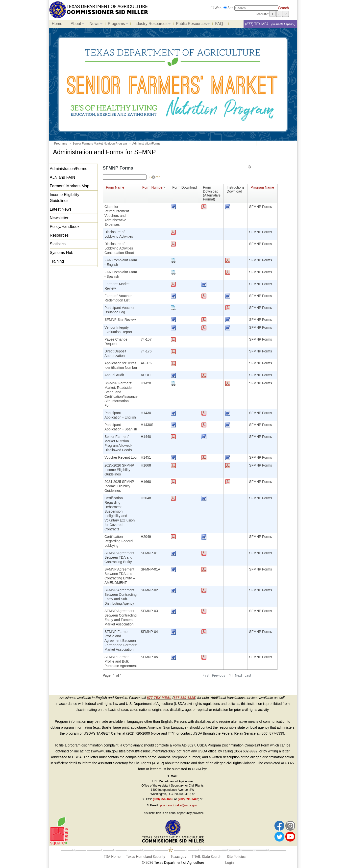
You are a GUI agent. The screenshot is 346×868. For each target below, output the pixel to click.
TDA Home (112, 857)
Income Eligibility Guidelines (64, 198)
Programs (117, 25)
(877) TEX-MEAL (258, 24)
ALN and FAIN (62, 177)
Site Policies (236, 857)
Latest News (61, 209)
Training (57, 261)
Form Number (154, 187)
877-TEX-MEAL (159, 698)
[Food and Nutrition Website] (99, 9)
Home (57, 24)
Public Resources (192, 25)
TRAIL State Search (206, 857)
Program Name (262, 187)
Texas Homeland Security (146, 857)
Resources (59, 235)
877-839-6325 (184, 698)
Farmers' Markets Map (70, 186)
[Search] (256, 8)
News (95, 25)
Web (218, 8)
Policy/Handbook (65, 227)
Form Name (115, 187)
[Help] (153, 177)
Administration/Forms (68, 169)
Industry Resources (151, 25)
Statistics (58, 244)
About (76, 25)
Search (284, 8)
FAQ (219, 24)
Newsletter (59, 218)
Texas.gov (178, 857)
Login (230, 863)
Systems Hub (62, 253)
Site (230, 8)
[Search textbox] (125, 177)
